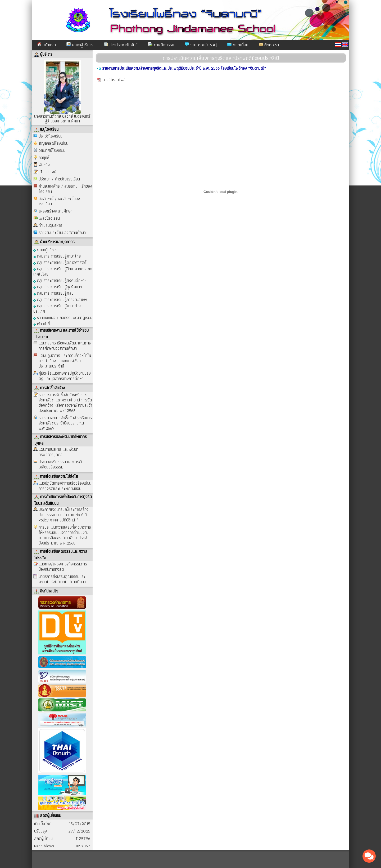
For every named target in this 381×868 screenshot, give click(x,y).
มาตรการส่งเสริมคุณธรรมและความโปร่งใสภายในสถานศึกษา (62, 579)
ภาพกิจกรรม (161, 45)
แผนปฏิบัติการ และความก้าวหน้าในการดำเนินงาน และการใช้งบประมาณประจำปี (65, 361)
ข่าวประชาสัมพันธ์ (121, 45)
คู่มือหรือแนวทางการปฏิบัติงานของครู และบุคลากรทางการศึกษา (65, 376)
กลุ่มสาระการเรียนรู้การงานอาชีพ (60, 299)
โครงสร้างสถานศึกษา (55, 211)
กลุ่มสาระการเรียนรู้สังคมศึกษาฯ (60, 280)
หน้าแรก (46, 45)
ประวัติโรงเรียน (51, 136)
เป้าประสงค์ (47, 172)
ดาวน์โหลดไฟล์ (114, 80)
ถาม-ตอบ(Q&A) (201, 45)
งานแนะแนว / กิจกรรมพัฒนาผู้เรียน (63, 317)
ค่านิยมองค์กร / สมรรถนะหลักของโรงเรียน (65, 189)
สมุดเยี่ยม (238, 45)
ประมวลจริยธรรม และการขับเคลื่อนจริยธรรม (61, 464)
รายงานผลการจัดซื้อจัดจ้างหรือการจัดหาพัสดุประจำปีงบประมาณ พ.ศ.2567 (65, 423)
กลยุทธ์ (44, 158)
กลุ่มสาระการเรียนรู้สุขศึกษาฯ (58, 287)
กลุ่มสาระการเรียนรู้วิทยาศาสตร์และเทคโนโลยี (63, 271)
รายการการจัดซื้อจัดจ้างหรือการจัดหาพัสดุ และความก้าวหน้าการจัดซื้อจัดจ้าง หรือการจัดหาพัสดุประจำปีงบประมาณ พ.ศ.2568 (65, 403)
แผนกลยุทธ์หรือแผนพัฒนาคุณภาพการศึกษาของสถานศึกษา (65, 346)
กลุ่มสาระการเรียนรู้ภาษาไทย (57, 256)
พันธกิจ (44, 165)
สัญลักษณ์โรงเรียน (53, 143)
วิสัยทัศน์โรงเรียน (52, 150)
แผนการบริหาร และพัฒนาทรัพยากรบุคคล (59, 452)
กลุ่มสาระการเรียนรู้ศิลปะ (54, 293)
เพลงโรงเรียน (49, 218)
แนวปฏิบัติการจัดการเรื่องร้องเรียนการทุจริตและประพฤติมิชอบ (65, 486)
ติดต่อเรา (269, 45)
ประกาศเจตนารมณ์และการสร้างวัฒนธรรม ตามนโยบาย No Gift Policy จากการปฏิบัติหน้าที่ (63, 515)
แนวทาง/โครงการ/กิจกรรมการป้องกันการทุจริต (63, 567)
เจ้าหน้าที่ (42, 324)
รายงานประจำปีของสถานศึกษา (62, 232)
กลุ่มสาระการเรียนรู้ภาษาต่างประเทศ (57, 308)
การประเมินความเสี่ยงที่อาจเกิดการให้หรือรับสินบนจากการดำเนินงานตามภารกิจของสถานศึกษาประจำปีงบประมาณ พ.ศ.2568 (65, 535)
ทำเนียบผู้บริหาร (50, 225)
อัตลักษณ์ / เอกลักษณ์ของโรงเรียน (59, 201)
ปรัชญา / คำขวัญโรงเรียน (59, 179)
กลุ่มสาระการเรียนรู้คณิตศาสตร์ (60, 262)
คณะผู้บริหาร (80, 45)
